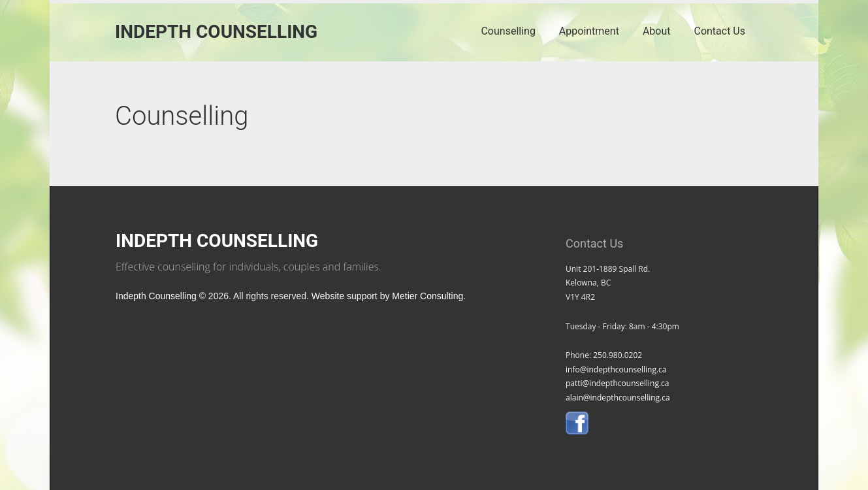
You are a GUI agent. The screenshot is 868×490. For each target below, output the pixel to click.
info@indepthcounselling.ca (616, 369)
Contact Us (719, 31)
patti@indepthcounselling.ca (617, 383)
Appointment (589, 31)
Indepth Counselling (216, 32)
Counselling (508, 31)
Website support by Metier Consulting (387, 296)
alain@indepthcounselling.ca (618, 398)
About (657, 31)
